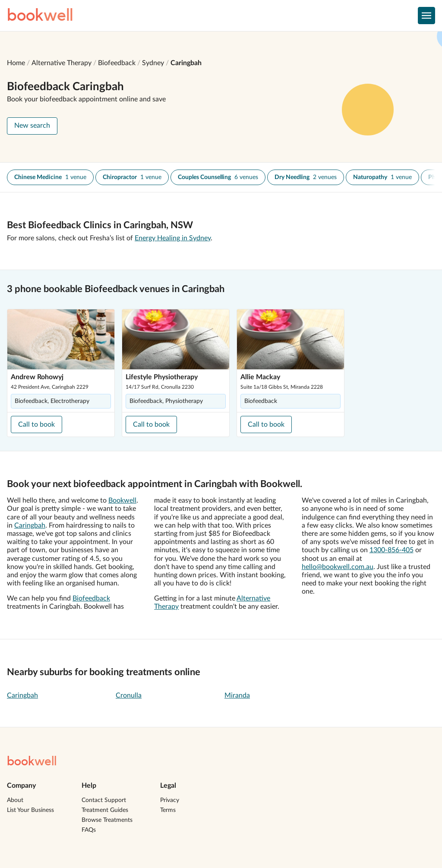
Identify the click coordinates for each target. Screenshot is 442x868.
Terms (168, 810)
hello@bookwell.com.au (338, 567)
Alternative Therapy (62, 63)
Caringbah (186, 63)
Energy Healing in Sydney (173, 238)
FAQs (89, 830)
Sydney (153, 63)
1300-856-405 (391, 550)
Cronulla (129, 695)
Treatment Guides (105, 810)
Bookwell (122, 500)
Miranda (237, 695)
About (15, 800)
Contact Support (104, 800)
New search (32, 126)
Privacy (170, 800)
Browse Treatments (107, 820)
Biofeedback (117, 63)
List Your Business (30, 810)
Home (16, 63)
